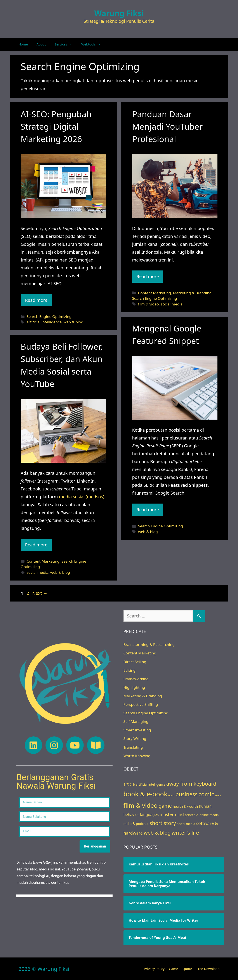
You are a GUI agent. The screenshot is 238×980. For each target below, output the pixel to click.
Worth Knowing (137, 756)
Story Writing (135, 738)
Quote (187, 969)
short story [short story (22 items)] (163, 823)
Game (174, 969)
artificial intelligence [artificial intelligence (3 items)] (150, 784)
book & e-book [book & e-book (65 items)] (145, 794)
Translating (133, 747)
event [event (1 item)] (218, 795)
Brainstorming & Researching (149, 644)
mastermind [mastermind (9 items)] (172, 814)
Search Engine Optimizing (49, 316)
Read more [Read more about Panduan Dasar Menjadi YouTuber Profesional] (148, 276)
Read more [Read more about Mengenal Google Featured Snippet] (148, 510)
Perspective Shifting (141, 704)
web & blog (73, 322)
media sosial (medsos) (82, 497)
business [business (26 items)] (187, 794)
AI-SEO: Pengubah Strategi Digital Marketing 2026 (56, 126)
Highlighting (134, 687)
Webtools (93, 44)
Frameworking (136, 679)
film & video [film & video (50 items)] (141, 805)
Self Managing (136, 721)
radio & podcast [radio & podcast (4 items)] (136, 824)
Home (23, 44)
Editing (130, 670)
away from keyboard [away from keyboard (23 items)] (191, 784)
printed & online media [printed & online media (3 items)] (202, 815)
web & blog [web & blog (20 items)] (157, 833)
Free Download (208, 969)
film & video (149, 304)
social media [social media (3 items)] (186, 824)
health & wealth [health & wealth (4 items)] (185, 806)
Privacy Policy (154, 969)
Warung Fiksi (119, 13)
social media (172, 304)
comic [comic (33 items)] (206, 794)
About (41, 44)
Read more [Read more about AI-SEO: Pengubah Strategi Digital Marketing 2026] (36, 300)
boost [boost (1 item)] (171, 795)
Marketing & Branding (192, 293)
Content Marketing (155, 293)
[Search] (199, 616)
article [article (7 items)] (129, 784)
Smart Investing (137, 730)
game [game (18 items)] (165, 806)
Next (40, 593)
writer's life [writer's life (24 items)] (185, 833)
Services (66, 44)
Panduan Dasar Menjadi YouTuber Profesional (168, 126)
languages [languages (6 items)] (149, 814)
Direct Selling (135, 662)
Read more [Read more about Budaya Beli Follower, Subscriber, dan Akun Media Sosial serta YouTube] (36, 545)
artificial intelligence (44, 322)
